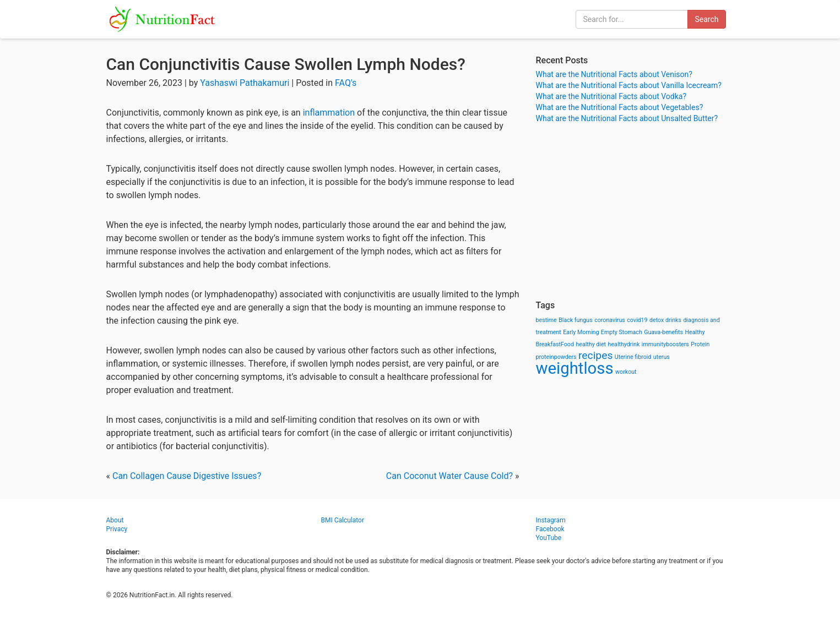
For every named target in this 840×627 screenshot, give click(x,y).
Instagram (551, 520)
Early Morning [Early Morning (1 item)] (581, 332)
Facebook (550, 529)
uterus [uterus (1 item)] (662, 357)
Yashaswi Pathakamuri (245, 83)
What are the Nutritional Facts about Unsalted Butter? (627, 118)
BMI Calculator (343, 520)
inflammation (329, 113)
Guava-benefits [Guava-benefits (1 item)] (663, 332)
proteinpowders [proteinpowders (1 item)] (556, 357)
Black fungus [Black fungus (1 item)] (575, 320)
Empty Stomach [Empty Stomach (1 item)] (622, 332)
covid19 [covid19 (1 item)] (637, 320)
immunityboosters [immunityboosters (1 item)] (665, 344)
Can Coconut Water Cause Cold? (449, 476)
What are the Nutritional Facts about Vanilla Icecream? (629, 85)
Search (706, 19)
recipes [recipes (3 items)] (595, 355)
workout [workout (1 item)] (626, 372)
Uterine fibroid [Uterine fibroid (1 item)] (633, 357)
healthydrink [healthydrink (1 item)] (624, 344)
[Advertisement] (635, 212)
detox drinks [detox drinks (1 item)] (665, 320)
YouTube (549, 538)
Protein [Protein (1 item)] (700, 344)
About (115, 520)
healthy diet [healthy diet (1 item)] (591, 344)
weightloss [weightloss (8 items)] (575, 368)
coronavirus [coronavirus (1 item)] (610, 320)
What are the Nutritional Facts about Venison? (614, 74)
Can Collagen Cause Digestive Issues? (187, 476)
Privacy (117, 529)
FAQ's (346, 83)
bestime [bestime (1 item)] (546, 320)
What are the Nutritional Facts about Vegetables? (620, 107)
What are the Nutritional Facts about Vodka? (611, 96)
